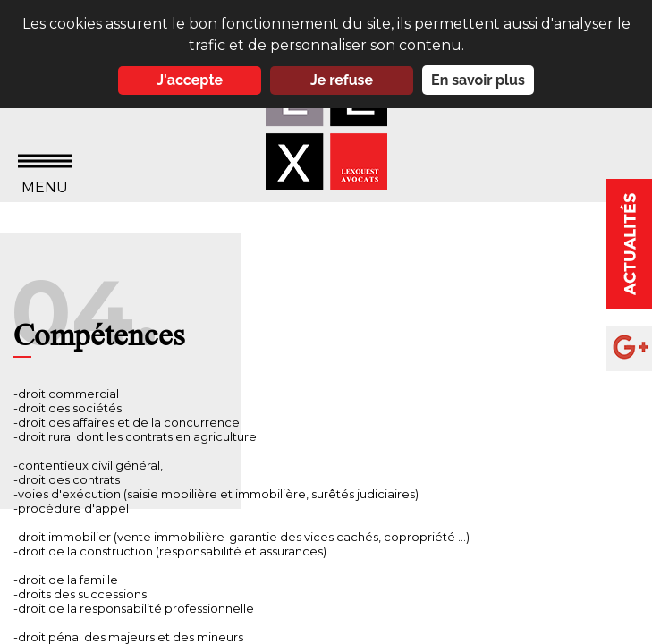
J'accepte (190, 80)
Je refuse (342, 80)
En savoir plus (478, 80)
